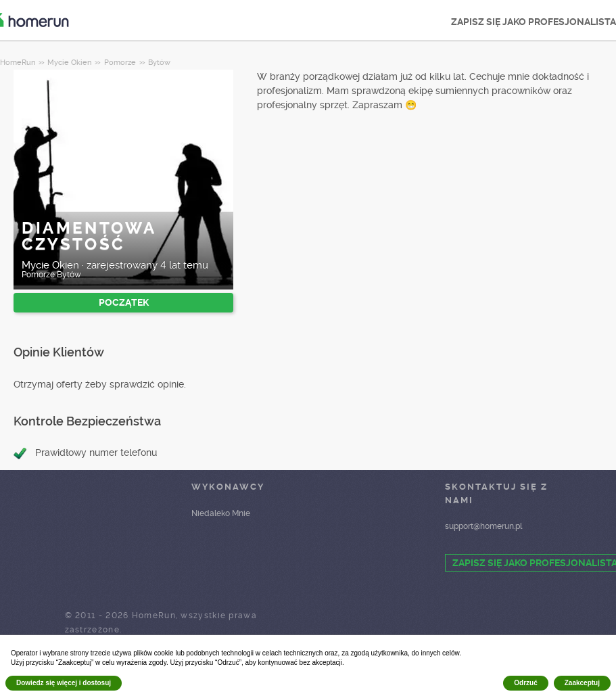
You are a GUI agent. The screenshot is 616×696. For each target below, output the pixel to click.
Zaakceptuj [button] (582, 683)
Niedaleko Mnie (221, 513)
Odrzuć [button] (525, 683)
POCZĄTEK (124, 302)
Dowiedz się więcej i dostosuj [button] (64, 683)
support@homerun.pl (483, 526)
